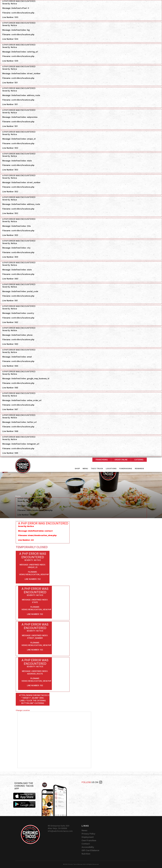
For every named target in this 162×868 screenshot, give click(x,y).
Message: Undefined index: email (17, 357)
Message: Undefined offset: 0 (16, 8)
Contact (86, 844)
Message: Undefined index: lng (16, 30)
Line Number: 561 (10, 301)
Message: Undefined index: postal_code (20, 291)
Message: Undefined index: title (17, 226)
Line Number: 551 (10, 83)
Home (18, 496)
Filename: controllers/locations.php (18, 13)
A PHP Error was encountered (19, 1)
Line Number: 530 (10, 17)
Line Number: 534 (10, 39)
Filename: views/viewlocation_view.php (35, 510)
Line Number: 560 (10, 279)
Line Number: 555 (10, 235)
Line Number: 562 (10, 322)
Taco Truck (97, 468)
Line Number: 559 (10, 257)
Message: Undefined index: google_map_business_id (26, 379)
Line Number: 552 (10, 148)
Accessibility (88, 847)
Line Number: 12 (25, 515)
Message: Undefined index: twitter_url (19, 422)
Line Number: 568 (10, 431)
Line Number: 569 (10, 453)
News (84, 830)
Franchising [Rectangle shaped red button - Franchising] (102, 460)
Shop (77, 468)
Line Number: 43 (26, 540)
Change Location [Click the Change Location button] (23, 710)
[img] (54, 798)
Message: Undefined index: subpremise (20, 117)
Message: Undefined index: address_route (21, 95)
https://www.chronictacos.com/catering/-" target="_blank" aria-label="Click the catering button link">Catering (34, 699)
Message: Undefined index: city (16, 248)
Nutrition (86, 854)
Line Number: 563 (10, 344)
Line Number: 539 (10, 61)
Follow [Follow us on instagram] (92, 782)
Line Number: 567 (10, 409)
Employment (88, 837)
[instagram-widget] (114, 794)
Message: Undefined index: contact (35, 531)
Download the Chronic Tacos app (24, 786)
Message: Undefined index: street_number (21, 73)
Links (85, 826)
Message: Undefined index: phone (17, 335)
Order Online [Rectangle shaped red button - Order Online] (121, 460)
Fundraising (126, 468)
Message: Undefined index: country (18, 313)
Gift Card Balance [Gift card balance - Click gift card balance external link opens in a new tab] (90, 850)
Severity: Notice (10, 4)
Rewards (139, 468)
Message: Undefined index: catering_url (20, 52)
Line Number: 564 (10, 366)
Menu (85, 468)
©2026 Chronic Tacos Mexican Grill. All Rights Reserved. (81, 864)
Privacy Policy (88, 834)
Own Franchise (89, 840)
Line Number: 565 (10, 388)
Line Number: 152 (33, 579)
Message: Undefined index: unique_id (19, 139)
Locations (111, 468)
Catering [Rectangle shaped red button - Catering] (139, 460)
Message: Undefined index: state (17, 161)
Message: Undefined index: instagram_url (21, 444)
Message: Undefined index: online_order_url (22, 400)
